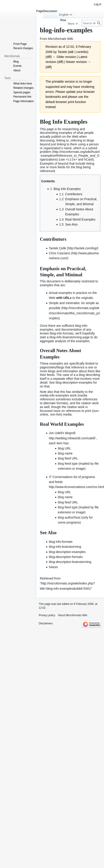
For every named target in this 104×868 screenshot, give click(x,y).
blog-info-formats (62, 333)
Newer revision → (78, 62)
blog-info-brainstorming (66, 337)
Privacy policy (47, 615)
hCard (88, 159)
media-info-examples (54, 395)
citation (86, 403)
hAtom (53, 567)
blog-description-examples (74, 382)
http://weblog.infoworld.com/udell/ (72, 438)
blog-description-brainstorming (70, 562)
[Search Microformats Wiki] (92, 23)
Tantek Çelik (57, 248)
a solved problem (69, 150)
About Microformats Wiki (72, 615)
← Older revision (64, 57)
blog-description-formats (66, 557)
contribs (82, 52)
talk (71, 52)
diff (49, 57)
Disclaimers (46, 623)
